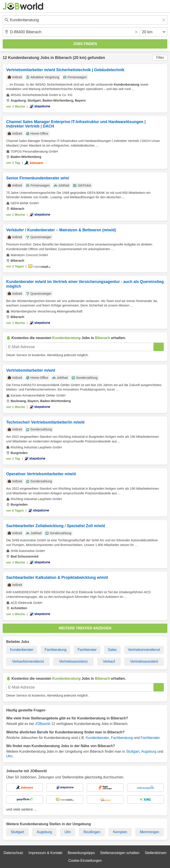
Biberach (63, 58)
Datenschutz (13, 853)
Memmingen (149, 832)
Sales (112, 650)
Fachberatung (55, 650)
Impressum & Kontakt (45, 853)
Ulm (9, 756)
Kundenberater (22, 650)
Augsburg (149, 751)
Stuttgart (133, 751)
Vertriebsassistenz (73, 661)
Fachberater (87, 650)
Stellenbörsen (156, 853)
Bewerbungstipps (81, 853)
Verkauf (109, 661)
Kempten (120, 832)
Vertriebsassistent (144, 661)
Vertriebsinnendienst (144, 650)
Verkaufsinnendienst (28, 661)
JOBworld (43, 724)
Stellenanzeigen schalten (120, 853)
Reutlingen (92, 832)
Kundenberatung (24, 58)
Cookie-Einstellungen (85, 861)
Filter (160, 58)
